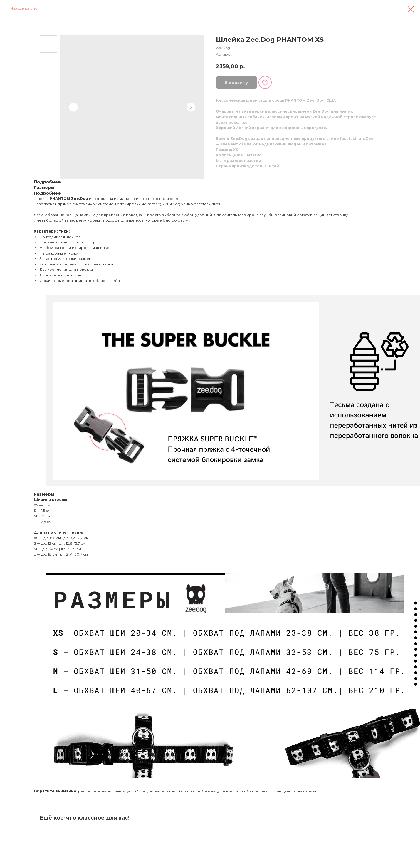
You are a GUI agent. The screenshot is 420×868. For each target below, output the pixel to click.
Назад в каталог (25, 8)
